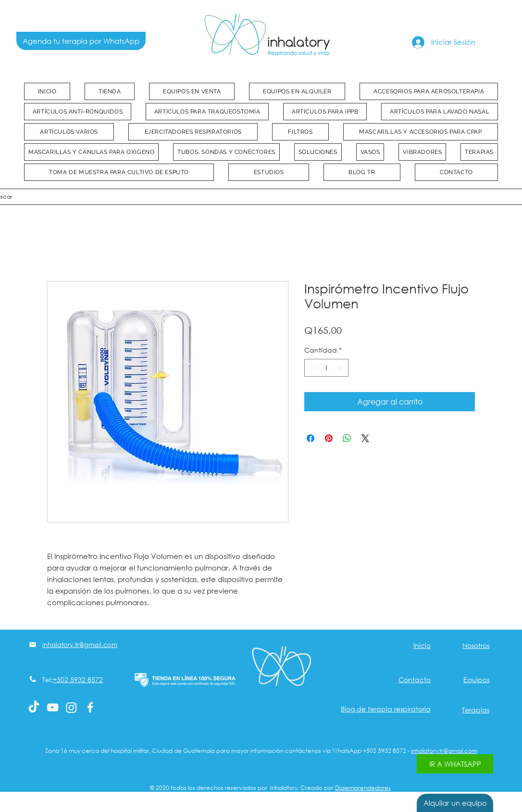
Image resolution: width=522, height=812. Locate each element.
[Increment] (341, 368)
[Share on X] (365, 438)
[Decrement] (312, 368)
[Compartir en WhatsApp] (347, 438)
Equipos (476, 679)
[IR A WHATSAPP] (455, 764)
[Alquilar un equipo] (455, 803)
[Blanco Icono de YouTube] (53, 707)
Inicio (422, 645)
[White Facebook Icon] (90, 707)
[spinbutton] (326, 368)
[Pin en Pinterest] (329, 438)
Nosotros (476, 645)
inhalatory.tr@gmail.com (444, 751)
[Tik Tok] (34, 707)
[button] (192, 91)
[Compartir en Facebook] (311, 438)
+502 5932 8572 (78, 679)
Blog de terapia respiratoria (386, 709)
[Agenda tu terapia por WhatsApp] (81, 41)
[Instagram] (71, 707)
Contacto (415, 679)
